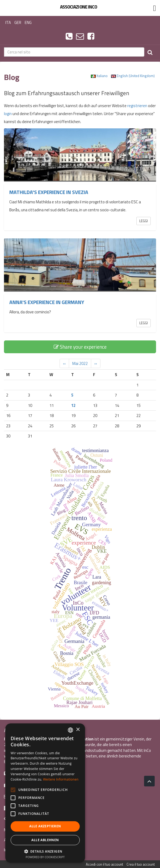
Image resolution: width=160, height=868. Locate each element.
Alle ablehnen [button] (45, 840)
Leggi (144, 221)
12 (73, 405)
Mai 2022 (80, 363)
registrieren (137, 106)
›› (96, 363)
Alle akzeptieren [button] (45, 826)
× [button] (78, 730)
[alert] (45, 793)
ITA (8, 22)
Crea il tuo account (141, 864)
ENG (28, 22)
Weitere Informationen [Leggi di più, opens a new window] (61, 779)
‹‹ (64, 363)
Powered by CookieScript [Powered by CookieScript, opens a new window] (45, 857)
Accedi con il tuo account (104, 864)
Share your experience (80, 347)
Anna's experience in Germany (47, 302)
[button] (45, 851)
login (8, 114)
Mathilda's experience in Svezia (49, 192)
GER (18, 22)
